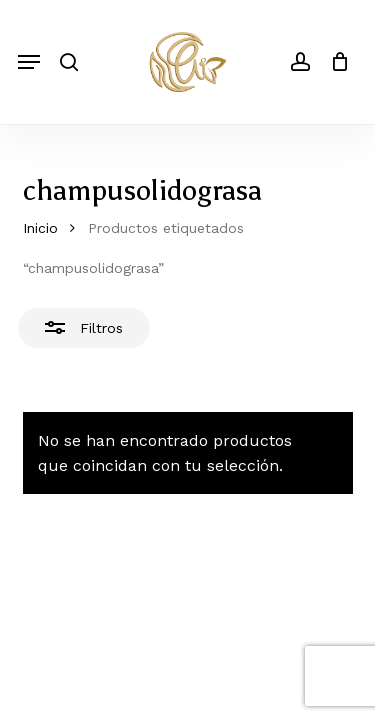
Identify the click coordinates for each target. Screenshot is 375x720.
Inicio (40, 228)
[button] (29, 62)
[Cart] (334, 62)
